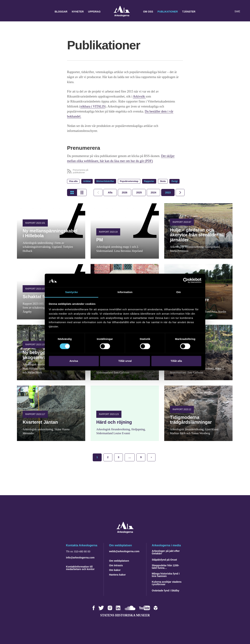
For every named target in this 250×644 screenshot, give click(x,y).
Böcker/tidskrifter (105, 181)
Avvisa (74, 361)
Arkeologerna (122, 12)
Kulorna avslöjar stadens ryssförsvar (167, 583)
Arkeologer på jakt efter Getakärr (166, 552)
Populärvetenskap (129, 181)
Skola (163, 181)
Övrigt (174, 181)
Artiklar (87, 181)
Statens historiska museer (125, 615)
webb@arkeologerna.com (124, 551)
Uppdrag (94, 12)
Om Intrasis (116, 565)
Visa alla (73, 181)
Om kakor (115, 570)
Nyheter (78, 12)
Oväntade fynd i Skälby (165, 591)
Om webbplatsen (119, 561)
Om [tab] (178, 292)
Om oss (148, 12)
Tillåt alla (176, 361)
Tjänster (189, 12)
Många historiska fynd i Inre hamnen (166, 575)
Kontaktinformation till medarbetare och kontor (80, 568)
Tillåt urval (125, 361)
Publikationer (168, 12)
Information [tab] (125, 292)
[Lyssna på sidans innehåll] (229, 12)
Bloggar (61, 12)
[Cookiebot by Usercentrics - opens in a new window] (186, 280)
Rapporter (149, 181)
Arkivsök (139, 96)
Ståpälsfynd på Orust (164, 560)
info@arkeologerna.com (80, 558)
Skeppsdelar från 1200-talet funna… (165, 567)
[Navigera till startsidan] (125, 532)
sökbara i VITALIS (93, 106)
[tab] (125, 193)
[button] (222, 12)
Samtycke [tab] (72, 292)
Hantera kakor (117, 575)
